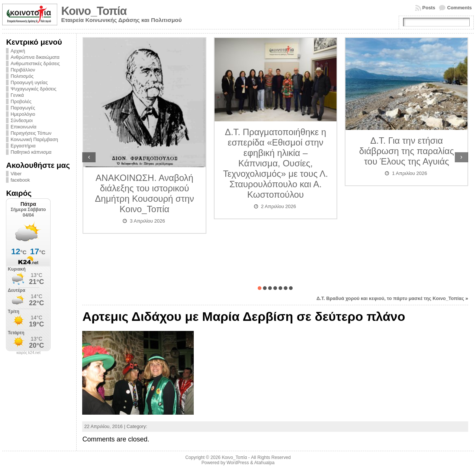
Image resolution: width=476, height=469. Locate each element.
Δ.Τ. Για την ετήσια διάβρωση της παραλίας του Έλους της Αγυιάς (407, 151)
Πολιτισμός (22, 76)
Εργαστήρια (23, 146)
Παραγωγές (23, 108)
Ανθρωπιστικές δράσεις (35, 63)
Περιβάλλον (23, 70)
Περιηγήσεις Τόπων (31, 133)
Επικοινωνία (23, 127)
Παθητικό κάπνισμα (31, 152)
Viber (16, 174)
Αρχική (18, 51)
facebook (20, 180)
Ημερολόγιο (23, 114)
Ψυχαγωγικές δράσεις (33, 89)
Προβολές (21, 101)
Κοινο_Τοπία (94, 11)
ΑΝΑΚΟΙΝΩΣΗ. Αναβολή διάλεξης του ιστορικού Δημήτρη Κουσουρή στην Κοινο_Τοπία (144, 193)
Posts (429, 8)
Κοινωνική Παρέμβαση (34, 139)
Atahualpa (264, 463)
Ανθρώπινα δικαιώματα (35, 57)
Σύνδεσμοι (21, 120)
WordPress (238, 463)
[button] (260, 288)
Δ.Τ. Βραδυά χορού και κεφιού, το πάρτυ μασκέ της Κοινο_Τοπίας (390, 298)
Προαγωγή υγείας (29, 82)
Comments (459, 8)
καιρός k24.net (28, 353)
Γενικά (17, 95)
